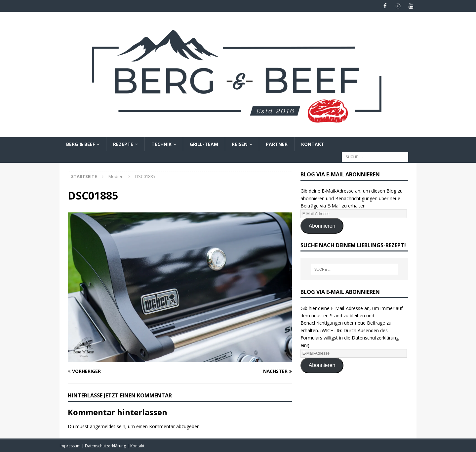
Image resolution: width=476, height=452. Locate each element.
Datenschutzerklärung (106, 446)
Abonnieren (322, 226)
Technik (161, 144)
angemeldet (103, 426)
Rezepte (123, 144)
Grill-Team (204, 144)
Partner (277, 144)
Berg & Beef (80, 144)
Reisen (240, 144)
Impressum (71, 446)
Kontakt (313, 144)
